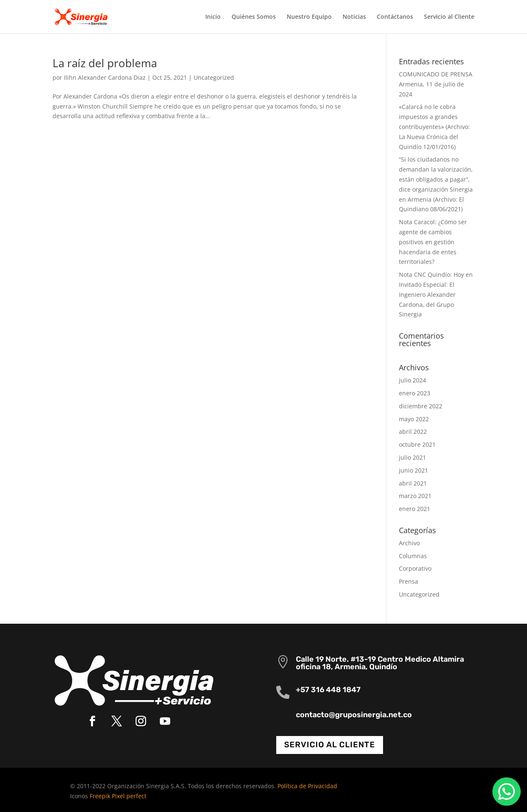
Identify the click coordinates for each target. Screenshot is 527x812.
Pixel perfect (129, 796)
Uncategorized (214, 77)
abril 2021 (413, 483)
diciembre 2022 (421, 406)
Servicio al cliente (330, 745)
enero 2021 (415, 509)
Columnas (413, 556)
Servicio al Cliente (449, 17)
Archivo (409, 543)
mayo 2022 (414, 419)
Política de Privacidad (307, 786)
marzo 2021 (415, 496)
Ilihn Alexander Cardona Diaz (105, 77)
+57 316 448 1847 (328, 690)
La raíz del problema (105, 63)
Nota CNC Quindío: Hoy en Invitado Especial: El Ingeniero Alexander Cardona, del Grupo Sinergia (436, 294)
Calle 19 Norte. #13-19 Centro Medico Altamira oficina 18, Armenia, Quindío (380, 663)
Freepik (100, 796)
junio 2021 (414, 470)
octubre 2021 (417, 444)
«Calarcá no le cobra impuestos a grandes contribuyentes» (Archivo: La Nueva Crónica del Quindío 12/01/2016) (434, 126)
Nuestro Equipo (309, 17)
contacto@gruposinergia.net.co (354, 715)
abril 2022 (413, 431)
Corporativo (415, 568)
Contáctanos (395, 17)
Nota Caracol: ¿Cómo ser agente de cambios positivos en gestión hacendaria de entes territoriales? (433, 242)
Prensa (408, 581)
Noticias (354, 17)
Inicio (213, 17)
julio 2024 (412, 380)
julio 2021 (412, 457)
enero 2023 (415, 393)
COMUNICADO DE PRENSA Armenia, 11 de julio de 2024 (436, 84)
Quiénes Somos (254, 17)
